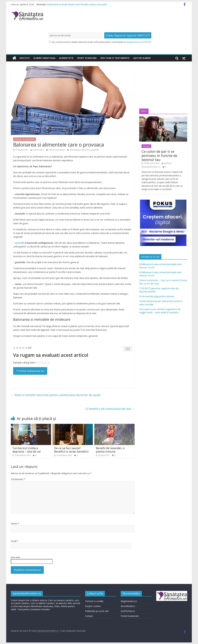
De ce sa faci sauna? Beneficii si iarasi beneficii (71, 450)
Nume (15, 523)
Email (15, 541)
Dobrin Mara (38, 150)
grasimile (95, 150)
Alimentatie (66, 58)
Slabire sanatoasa (44, 58)
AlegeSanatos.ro (129, 601)
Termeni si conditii (94, 601)
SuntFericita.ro (128, 611)
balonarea (85, 150)
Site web (15, 557)
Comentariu (18, 479)
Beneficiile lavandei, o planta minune (110, 450)
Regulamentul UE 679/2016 (139, 42)
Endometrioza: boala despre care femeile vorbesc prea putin (77, 4)
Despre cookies (93, 606)
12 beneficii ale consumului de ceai (110, 409)
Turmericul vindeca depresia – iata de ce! (26, 450)
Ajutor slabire (142, 58)
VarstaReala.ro (128, 606)
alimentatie (75, 150)
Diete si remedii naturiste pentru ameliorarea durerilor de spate (56, 395)
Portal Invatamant (130, 616)
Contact (89, 616)
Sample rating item (24, 363)
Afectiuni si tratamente (115, 58)
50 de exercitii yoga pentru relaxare (157, 296)
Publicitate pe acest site (97, 611)
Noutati (25, 58)
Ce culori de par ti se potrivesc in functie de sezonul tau (159, 155)
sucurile (19, 243)
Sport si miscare (87, 58)
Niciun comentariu (56, 150)
